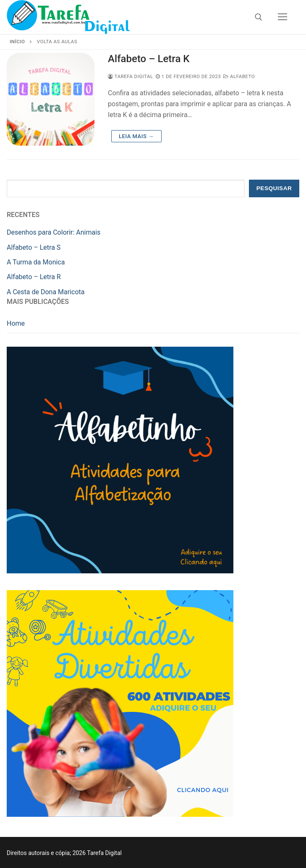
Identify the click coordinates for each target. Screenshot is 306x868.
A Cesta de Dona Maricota (46, 292)
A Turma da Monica (36, 262)
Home (16, 323)
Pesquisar (274, 188)
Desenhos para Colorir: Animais (54, 232)
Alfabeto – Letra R (34, 277)
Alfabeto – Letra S (34, 247)
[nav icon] (282, 17)
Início (17, 42)
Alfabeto (239, 76)
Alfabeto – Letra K (149, 59)
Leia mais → (136, 136)
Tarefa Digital (131, 76)
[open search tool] (259, 17)
